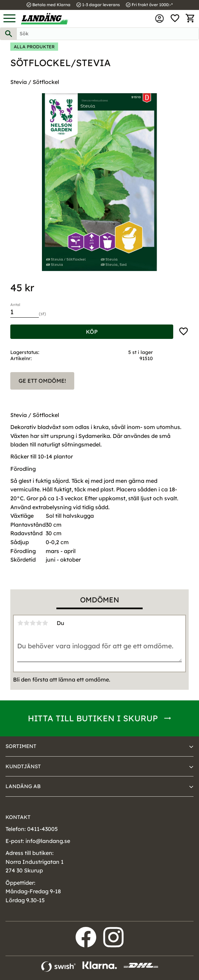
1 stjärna (20, 623)
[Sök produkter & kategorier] (108, 34)
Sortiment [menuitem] (21, 746)
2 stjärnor (26, 623)
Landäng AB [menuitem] (23, 786)
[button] (9, 19)
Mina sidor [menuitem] (159, 19)
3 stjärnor (33, 623)
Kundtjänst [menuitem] (23, 766)
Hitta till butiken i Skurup (93, 718)
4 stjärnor (39, 623)
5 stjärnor (45, 623)
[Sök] (9, 34)
